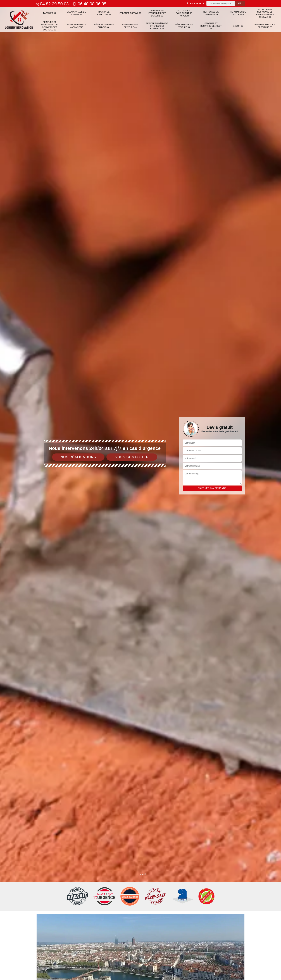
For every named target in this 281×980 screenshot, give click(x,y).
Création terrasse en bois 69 (103, 26)
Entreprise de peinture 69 (130, 26)
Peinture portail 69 (130, 13)
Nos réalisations (78, 457)
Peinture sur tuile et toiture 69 (265, 26)
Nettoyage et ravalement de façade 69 (184, 13)
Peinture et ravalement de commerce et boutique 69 (50, 26)
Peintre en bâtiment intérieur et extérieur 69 (157, 26)
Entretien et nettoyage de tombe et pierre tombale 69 (265, 13)
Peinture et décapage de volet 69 (211, 26)
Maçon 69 (238, 26)
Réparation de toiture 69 (238, 13)
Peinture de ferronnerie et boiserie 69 (157, 13)
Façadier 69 (49, 13)
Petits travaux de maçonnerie (76, 26)
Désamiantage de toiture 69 (76, 13)
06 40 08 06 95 (89, 4)
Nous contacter (132, 457)
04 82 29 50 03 (52, 4)
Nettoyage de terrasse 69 (211, 13)
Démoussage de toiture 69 (184, 26)
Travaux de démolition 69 (103, 13)
